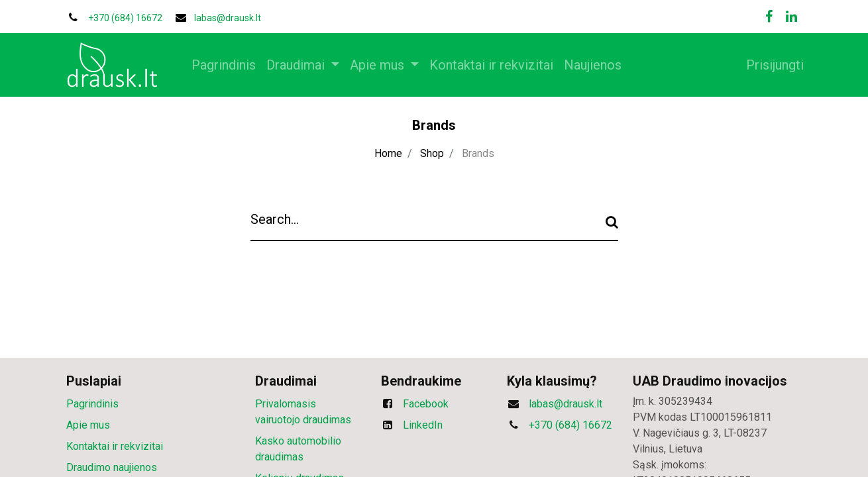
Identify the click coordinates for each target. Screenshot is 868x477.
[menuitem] (231, 65)
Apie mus (88, 425)
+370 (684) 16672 (570, 425)
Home (388, 153)
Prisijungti (768, 65)
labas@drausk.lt (228, 18)
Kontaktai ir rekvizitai (115, 446)
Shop (432, 153)
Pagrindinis (92, 404)
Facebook (426, 404)
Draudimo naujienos (112, 467)
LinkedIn (423, 425)
